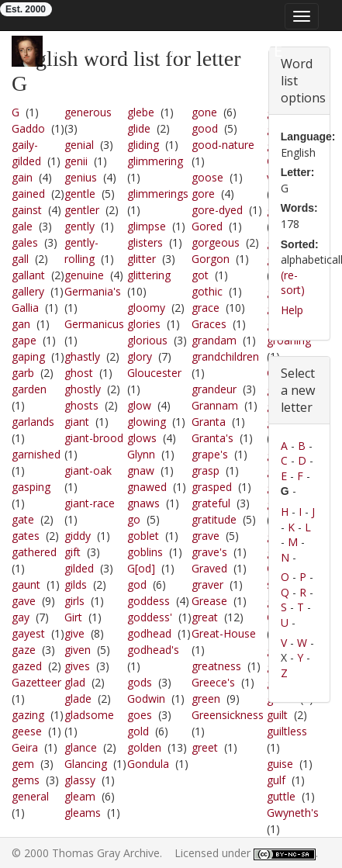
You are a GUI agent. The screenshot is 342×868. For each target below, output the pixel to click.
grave (206, 536)
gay (21, 617)
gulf (276, 780)
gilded (79, 568)
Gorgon (211, 259)
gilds (76, 584)
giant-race (90, 503)
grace (206, 308)
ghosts (81, 405)
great (205, 617)
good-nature (223, 145)
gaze (24, 650)
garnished (36, 454)
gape (24, 340)
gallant (28, 275)
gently (79, 226)
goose (207, 177)
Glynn (141, 454)
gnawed (147, 487)
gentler (82, 210)
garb (23, 373)
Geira (25, 747)
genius (81, 177)
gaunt (26, 584)
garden (29, 389)
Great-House (224, 633)
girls (74, 601)
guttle (281, 796)
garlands (33, 422)
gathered (34, 552)
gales (25, 242)
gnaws (143, 503)
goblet (143, 536)
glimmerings (158, 194)
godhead (149, 633)
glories (144, 324)
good (205, 128)
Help (292, 310)
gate (23, 519)
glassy (80, 780)
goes (140, 715)
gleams (83, 813)
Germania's (93, 291)
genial (79, 145)
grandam (214, 340)
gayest (28, 633)
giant (77, 422)
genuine (84, 275)
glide (139, 128)
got (200, 275)
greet (205, 747)
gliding (143, 145)
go (134, 519)
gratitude (214, 519)
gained (28, 194)
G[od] (141, 568)
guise (280, 764)
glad (75, 682)
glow (139, 405)
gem (23, 764)
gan (21, 324)
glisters (145, 242)
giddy (78, 536)
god (137, 584)
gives (77, 666)
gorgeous (216, 242)
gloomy (146, 308)
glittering (149, 275)
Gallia (25, 308)
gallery (28, 291)
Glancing (86, 764)
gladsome (89, 715)
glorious (147, 340)
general (30, 796)
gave (24, 601)
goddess (149, 601)
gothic (207, 291)
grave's (209, 552)
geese (27, 731)
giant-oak (88, 470)
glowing (147, 422)
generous (88, 112)
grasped (212, 487)
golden (144, 747)
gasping (31, 487)
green (206, 699)
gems (26, 780)
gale (22, 226)
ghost (79, 373)
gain (22, 177)
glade (78, 699)
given (78, 650)
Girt (73, 617)
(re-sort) (293, 283)
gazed (27, 666)
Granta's (212, 438)
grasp (206, 470)
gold (138, 731)
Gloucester (154, 373)
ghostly (83, 389)
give (74, 633)
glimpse (147, 226)
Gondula (148, 764)
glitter (142, 259)
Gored (207, 226)
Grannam (215, 405)
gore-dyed (217, 210)
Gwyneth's (293, 813)
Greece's (213, 682)
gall (20, 259)
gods (140, 682)
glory (140, 356)
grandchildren (225, 356)
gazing (28, 715)
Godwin (146, 699)
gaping (28, 356)
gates (26, 536)
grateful (211, 503)
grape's (210, 454)
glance (81, 747)
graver (207, 584)
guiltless (287, 731)
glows (142, 438)
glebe (141, 112)
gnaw (141, 470)
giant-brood (94, 438)
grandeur (214, 389)
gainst (27, 210)
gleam (80, 796)
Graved (209, 568)
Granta (209, 422)
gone (204, 112)
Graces (209, 324)
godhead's (153, 650)
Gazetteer (36, 682)
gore (203, 194)
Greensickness (228, 715)
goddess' (150, 617)
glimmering (155, 161)
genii (76, 161)
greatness (216, 666)
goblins (145, 552)
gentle (80, 194)
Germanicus (94, 324)
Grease (209, 601)
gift (73, 552)
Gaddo (28, 128)
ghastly (82, 356)
